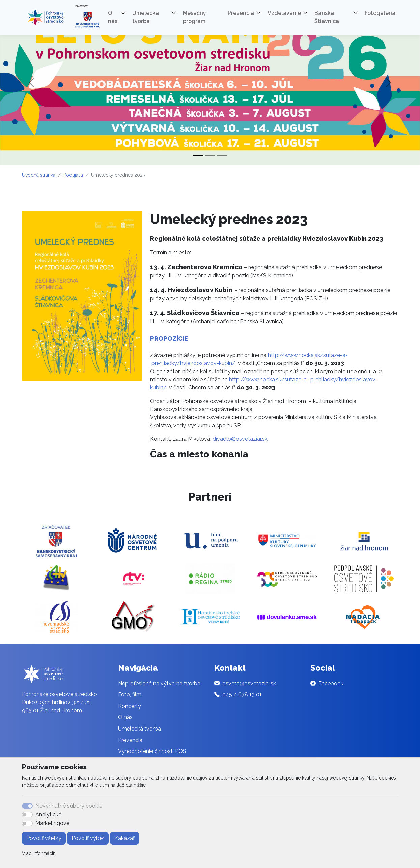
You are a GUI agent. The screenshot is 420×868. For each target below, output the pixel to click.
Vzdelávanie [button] (284, 13)
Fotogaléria (380, 13)
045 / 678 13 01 (242, 695)
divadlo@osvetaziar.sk (240, 439)
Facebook (331, 683)
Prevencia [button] (241, 13)
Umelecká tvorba (139, 729)
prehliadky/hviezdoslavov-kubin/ (193, 363)
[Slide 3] (222, 156)
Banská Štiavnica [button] (327, 17)
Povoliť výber (88, 838)
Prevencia (130, 740)
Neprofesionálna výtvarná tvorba (159, 683)
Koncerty (130, 706)
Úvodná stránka (39, 175)
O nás (125, 717)
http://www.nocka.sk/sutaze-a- (308, 355)
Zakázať (124, 838)
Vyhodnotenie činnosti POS (152, 751)
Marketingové (52, 823)
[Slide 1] (198, 156)
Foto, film (130, 695)
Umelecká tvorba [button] (146, 17)
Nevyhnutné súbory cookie (69, 806)
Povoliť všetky (44, 838)
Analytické (48, 814)
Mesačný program (194, 17)
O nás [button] (113, 17)
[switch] (27, 815)
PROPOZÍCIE (169, 338)
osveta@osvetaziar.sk (249, 683)
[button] (125, 14)
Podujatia (73, 175)
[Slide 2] (210, 156)
